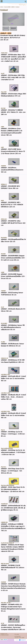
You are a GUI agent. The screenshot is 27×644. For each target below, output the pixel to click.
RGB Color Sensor (5, 564)
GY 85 (2, 623)
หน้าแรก (2, 7)
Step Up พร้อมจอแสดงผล (7, 448)
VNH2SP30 (3, 166)
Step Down (3, 467)
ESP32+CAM (4, 219)
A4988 (3, 272)
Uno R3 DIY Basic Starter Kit (7, 543)
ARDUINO (13, 7)
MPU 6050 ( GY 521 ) (6, 603)
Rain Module (4, 238)
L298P (2, 147)
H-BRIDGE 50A (4, 522)
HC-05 (2, 307)
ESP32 (2, 201)
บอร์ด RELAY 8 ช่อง (5, 411)
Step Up (3, 430)
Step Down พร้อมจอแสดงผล (8, 485)
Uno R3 (3, 73)
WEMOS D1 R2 (4, 358)
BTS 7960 (3, 108)
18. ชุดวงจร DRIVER (7, 7)
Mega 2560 (4, 92)
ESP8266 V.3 (4, 184)
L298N (2, 127)
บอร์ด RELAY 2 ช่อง (5, 374)
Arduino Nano (4, 53)
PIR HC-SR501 (4, 323)
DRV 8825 (3, 254)
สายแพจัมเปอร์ (4, 504)
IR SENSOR (3, 582)
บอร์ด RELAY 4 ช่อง (5, 393)
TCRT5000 (3, 291)
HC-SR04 (3, 342)
